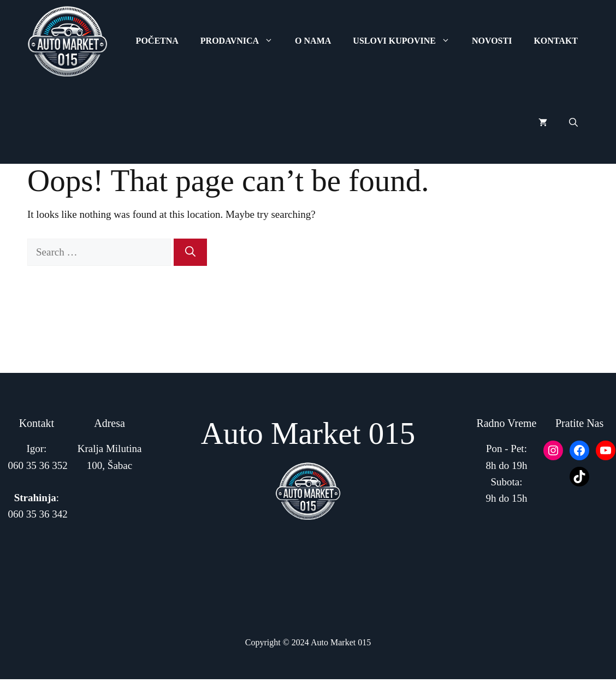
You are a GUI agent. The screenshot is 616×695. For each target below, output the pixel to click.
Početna (157, 41)
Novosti (492, 41)
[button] (573, 123)
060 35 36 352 (38, 465)
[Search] (190, 253)
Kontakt (556, 41)
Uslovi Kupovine (407, 41)
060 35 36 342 (38, 514)
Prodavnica (242, 41)
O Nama (313, 41)
